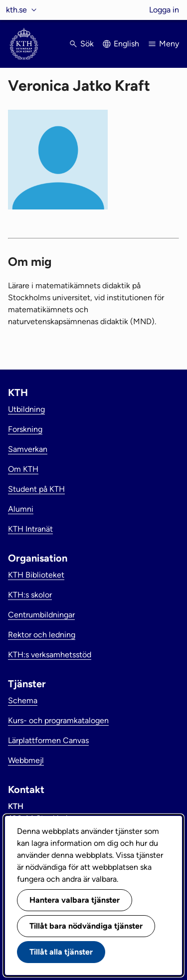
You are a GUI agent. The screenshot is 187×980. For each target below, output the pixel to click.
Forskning (25, 429)
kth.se (16, 10)
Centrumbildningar (41, 615)
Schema (23, 700)
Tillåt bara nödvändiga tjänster (86, 926)
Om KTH (23, 469)
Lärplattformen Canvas (48, 740)
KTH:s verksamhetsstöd (50, 655)
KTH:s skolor (30, 595)
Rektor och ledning (42, 635)
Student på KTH (36, 489)
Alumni (21, 509)
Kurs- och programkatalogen (58, 720)
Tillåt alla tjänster (61, 952)
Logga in (164, 10)
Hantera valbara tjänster (75, 900)
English (126, 44)
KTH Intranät (30, 529)
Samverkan (28, 449)
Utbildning (26, 409)
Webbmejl (26, 760)
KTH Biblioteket (36, 575)
